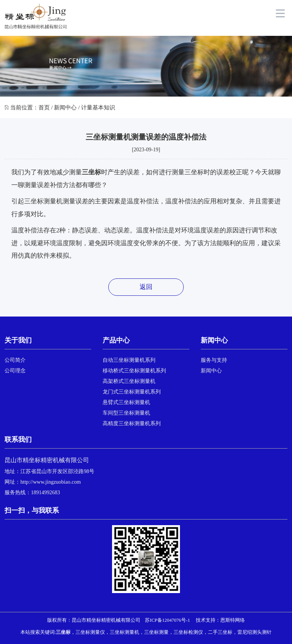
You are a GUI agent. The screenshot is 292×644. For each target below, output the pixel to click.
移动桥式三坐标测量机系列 (134, 371)
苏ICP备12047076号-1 (167, 620)
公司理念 (15, 371)
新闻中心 (65, 108)
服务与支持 (214, 360)
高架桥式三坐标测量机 (129, 381)
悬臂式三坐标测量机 (126, 402)
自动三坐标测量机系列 (129, 360)
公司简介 (15, 360)
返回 (146, 287)
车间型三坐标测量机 (126, 413)
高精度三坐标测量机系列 (132, 423)
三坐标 (91, 172)
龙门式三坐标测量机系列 (132, 392)
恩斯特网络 (233, 620)
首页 (44, 108)
